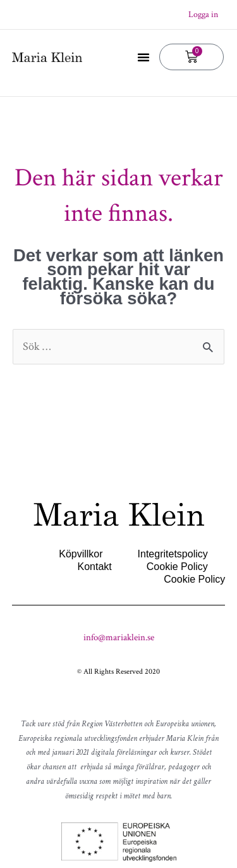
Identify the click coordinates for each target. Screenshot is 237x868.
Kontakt (95, 567)
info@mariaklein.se (119, 637)
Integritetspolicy (173, 554)
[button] (143, 57)
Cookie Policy (177, 567)
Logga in (203, 15)
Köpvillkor (81, 554)
